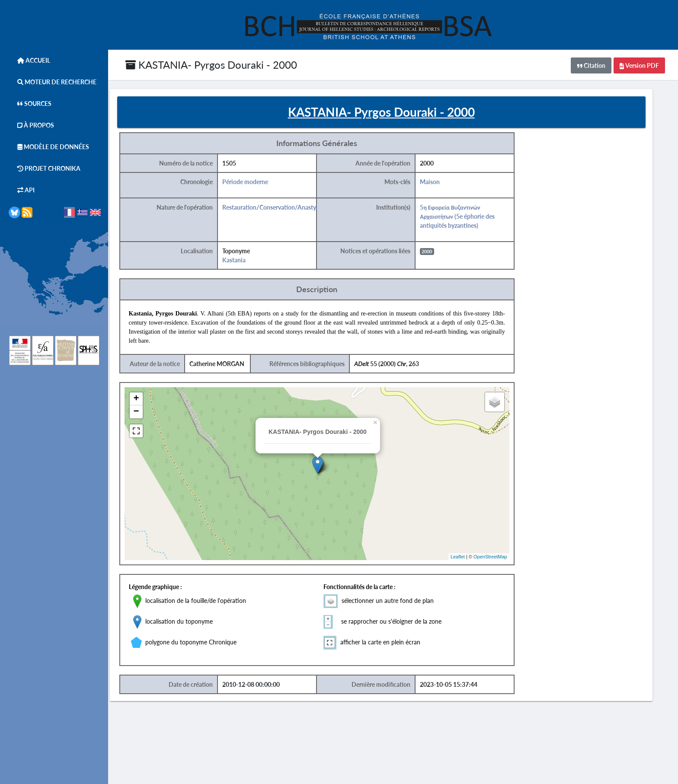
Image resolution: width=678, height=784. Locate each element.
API (22, 190)
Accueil (29, 60)
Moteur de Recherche (53, 82)
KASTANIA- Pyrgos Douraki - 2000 (211, 65)
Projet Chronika (45, 168)
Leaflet (468, 558)
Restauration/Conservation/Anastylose (286, 209)
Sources (30, 104)
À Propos (31, 125)
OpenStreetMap (501, 558)
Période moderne (257, 183)
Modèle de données (49, 147)
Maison (441, 183)
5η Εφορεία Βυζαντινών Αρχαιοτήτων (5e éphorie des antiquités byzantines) (469, 218)
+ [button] (149, 401)
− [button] (149, 414)
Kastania (246, 262)
